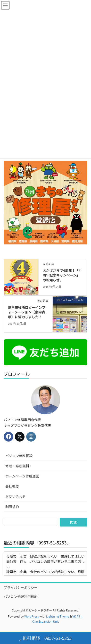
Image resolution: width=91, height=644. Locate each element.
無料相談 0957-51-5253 (45, 639)
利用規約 (12, 507)
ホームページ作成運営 (22, 476)
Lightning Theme (58, 616)
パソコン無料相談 (19, 456)
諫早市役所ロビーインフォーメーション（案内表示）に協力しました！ (27, 312)
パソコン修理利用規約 (21, 596)
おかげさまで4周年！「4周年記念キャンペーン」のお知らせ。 (62, 275)
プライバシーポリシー (21, 587)
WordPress (32, 616)
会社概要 (12, 486)
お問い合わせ (16, 496)
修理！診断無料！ (19, 466)
